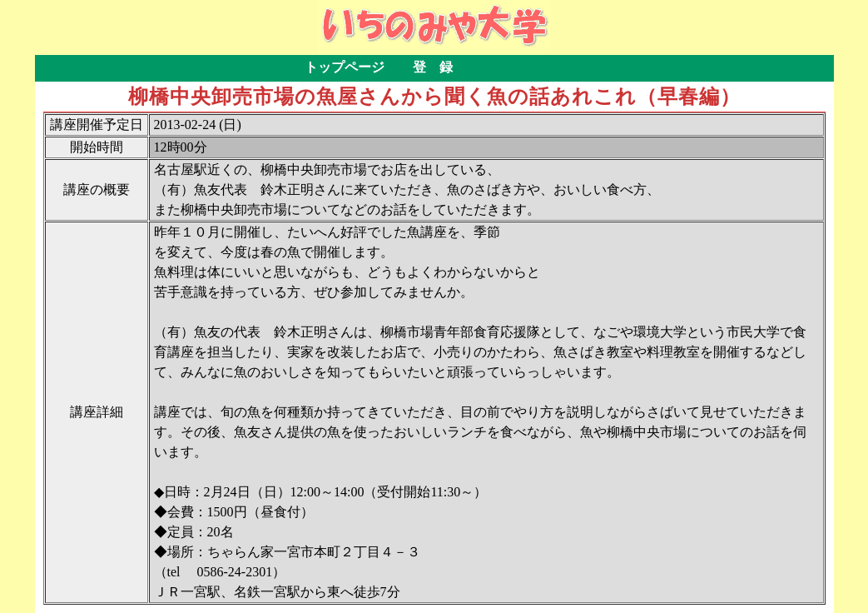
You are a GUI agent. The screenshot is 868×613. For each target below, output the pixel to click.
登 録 (433, 67)
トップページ (345, 67)
